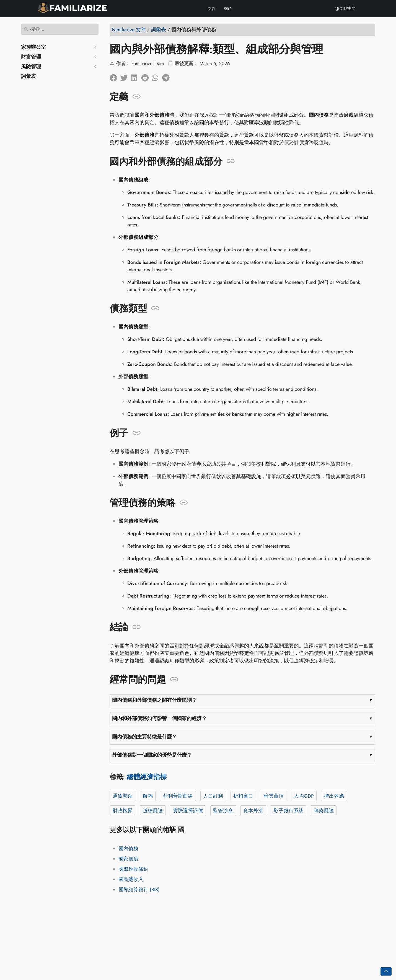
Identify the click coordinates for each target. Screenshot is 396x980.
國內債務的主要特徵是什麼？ (144, 737)
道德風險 (152, 811)
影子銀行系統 (288, 811)
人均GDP (304, 796)
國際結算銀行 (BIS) (139, 890)
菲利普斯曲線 (178, 796)
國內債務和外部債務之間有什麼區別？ (154, 700)
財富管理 (31, 57)
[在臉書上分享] (115, 76)
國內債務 (128, 849)
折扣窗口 (243, 796)
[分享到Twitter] (125, 76)
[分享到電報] (167, 76)
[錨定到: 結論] (137, 627)
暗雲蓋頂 (273, 796)
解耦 (147, 796)
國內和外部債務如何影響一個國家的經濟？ (159, 718)
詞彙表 (29, 76)
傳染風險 (323, 811)
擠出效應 (334, 796)
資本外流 (253, 811)
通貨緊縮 (122, 796)
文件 (212, 9)
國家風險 (128, 859)
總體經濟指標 (147, 777)
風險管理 (31, 67)
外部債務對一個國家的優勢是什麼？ (152, 755)
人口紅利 (213, 796)
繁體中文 (345, 9)
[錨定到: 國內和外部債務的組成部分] (231, 161)
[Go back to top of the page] (386, 971)
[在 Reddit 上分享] (146, 76)
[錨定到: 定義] (137, 97)
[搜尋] (60, 29)
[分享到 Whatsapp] (157, 76)
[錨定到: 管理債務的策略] (184, 503)
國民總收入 (131, 879)
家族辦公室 (33, 47)
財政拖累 (122, 811)
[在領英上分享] (136, 76)
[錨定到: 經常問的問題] (174, 680)
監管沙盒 (223, 811)
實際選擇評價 (188, 811)
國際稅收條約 (133, 869)
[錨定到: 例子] (137, 433)
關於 (228, 9)
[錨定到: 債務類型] (155, 308)
